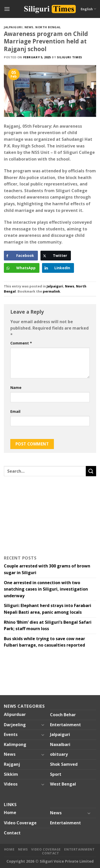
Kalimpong (15, 744)
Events (11, 734)
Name (16, 388)
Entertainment (65, 725)
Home (10, 813)
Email (15, 411)
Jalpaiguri (13, 27)
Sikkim (11, 774)
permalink (51, 291)
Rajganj (12, 764)
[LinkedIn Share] (58, 268)
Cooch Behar (63, 715)
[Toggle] (43, 725)
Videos (11, 784)
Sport (56, 774)
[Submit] (91, 471)
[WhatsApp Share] (22, 268)
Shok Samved (64, 764)
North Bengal (48, 27)
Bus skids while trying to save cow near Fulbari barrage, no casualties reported (44, 642)
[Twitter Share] (56, 256)
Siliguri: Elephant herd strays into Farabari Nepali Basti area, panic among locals (48, 609)
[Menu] (7, 9)
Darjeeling (15, 725)
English (88, 9)
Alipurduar (15, 714)
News (29, 27)
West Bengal (63, 784)
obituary (59, 754)
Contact (12, 833)
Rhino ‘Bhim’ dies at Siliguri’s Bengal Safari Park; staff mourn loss (48, 626)
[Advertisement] (36, 515)
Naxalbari (60, 744)
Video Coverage (20, 823)
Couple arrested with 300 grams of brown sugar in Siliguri (47, 569)
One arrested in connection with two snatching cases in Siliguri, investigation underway (46, 589)
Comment (21, 343)
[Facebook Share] (21, 256)
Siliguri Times (70, 57)
